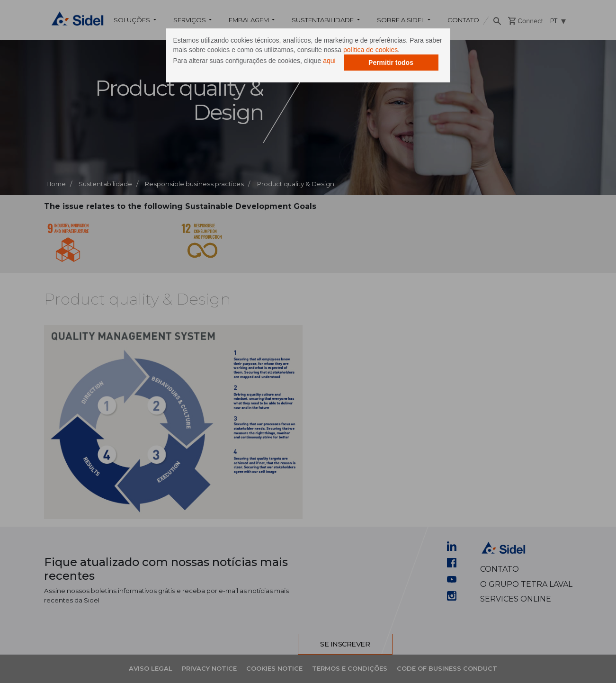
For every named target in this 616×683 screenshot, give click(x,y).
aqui (329, 61)
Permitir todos (391, 63)
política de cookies (370, 50)
